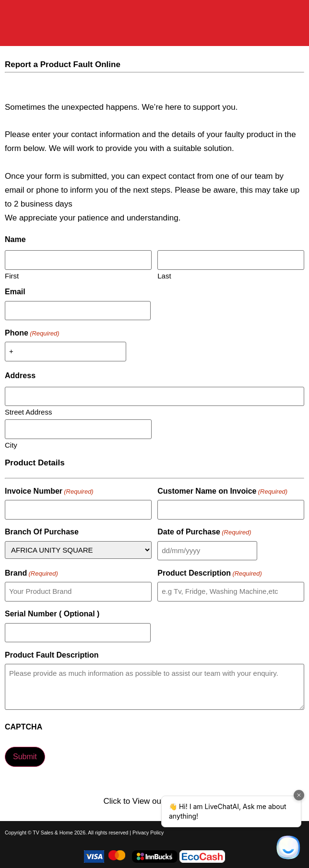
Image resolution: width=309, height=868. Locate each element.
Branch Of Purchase (42, 532)
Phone (32, 333)
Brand (31, 573)
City (11, 445)
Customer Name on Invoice (222, 491)
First (12, 276)
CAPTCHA (24, 727)
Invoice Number (49, 491)
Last (164, 276)
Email (15, 292)
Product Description (210, 573)
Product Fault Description (52, 655)
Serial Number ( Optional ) (52, 614)
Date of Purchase (204, 532)
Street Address (28, 412)
